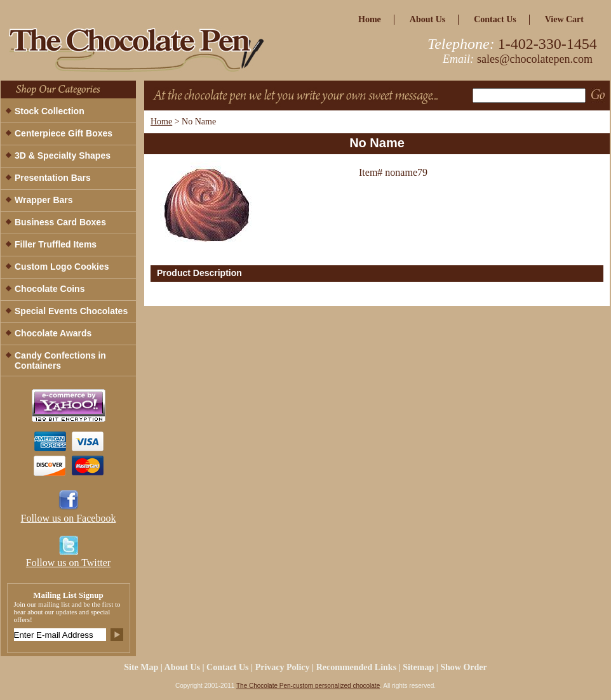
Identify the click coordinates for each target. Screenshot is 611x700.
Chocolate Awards (53, 333)
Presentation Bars (53, 178)
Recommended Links (356, 667)
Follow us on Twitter (68, 563)
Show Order (464, 667)
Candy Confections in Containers (60, 360)
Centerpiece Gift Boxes (64, 133)
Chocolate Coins (50, 289)
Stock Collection (50, 111)
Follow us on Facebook (69, 518)
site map (141, 667)
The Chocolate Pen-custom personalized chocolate (308, 686)
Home (161, 122)
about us (427, 19)
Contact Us (495, 19)
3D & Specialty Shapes (63, 155)
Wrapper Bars (44, 200)
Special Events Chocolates (71, 311)
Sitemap (418, 667)
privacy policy (283, 667)
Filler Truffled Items (56, 244)
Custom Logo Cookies (62, 267)
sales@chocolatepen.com (535, 59)
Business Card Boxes (60, 222)
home (370, 19)
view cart (564, 19)
